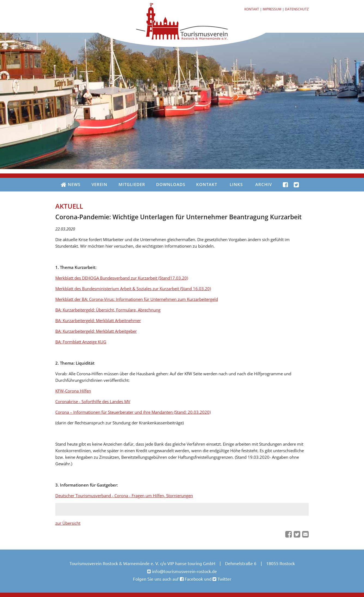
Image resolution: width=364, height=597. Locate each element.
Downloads (171, 184)
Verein (99, 184)
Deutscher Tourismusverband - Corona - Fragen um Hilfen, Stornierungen (124, 496)
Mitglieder (132, 184)
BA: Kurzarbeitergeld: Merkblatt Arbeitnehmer (98, 320)
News (71, 185)
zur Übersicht (68, 523)
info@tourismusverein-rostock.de (184, 571)
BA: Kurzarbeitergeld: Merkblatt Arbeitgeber (96, 331)
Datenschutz (297, 9)
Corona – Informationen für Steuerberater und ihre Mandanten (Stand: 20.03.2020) (133, 412)
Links (236, 184)
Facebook (193, 579)
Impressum (272, 9)
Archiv (264, 184)
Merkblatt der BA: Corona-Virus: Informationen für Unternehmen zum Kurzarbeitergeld (137, 299)
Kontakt (252, 9)
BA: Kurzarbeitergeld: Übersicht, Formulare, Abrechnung (108, 310)
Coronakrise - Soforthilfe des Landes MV (93, 401)
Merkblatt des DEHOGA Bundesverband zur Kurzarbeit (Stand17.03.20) (122, 278)
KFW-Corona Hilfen (73, 391)
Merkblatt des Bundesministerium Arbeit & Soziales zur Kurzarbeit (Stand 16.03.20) (133, 289)
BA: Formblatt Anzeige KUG (81, 342)
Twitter (224, 579)
